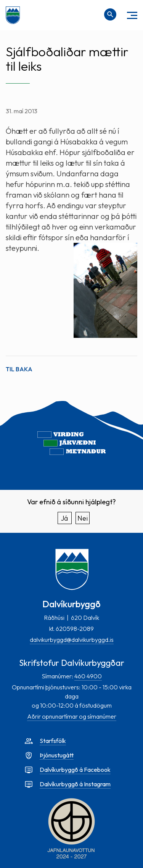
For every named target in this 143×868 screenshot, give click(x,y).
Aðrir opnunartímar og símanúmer (72, 716)
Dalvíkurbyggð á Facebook (75, 770)
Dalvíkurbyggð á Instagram (75, 784)
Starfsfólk (53, 741)
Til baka (19, 369)
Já (64, 518)
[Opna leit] (110, 14)
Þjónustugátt (57, 755)
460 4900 (88, 676)
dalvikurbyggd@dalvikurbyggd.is (72, 640)
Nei (83, 518)
